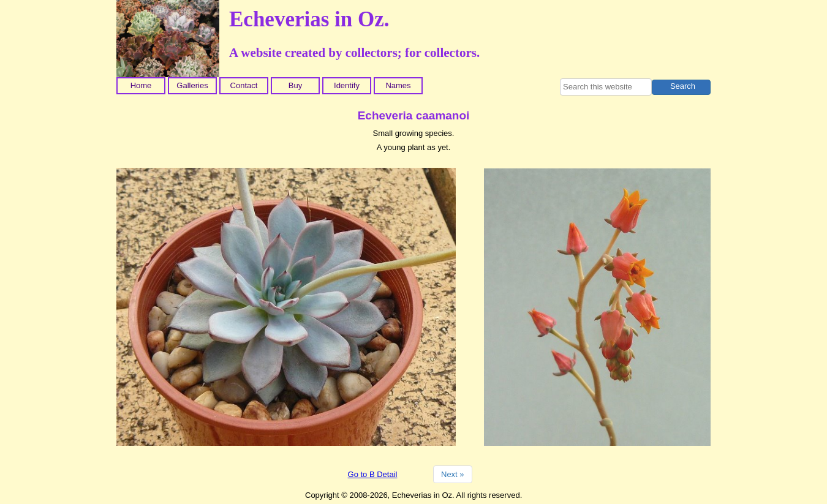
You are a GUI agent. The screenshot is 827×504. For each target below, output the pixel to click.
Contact (244, 85)
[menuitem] (142, 86)
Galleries (192, 85)
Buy (295, 85)
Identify (347, 85)
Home (141, 85)
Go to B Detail (373, 474)
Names (398, 85)
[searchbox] (606, 87)
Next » (453, 474)
